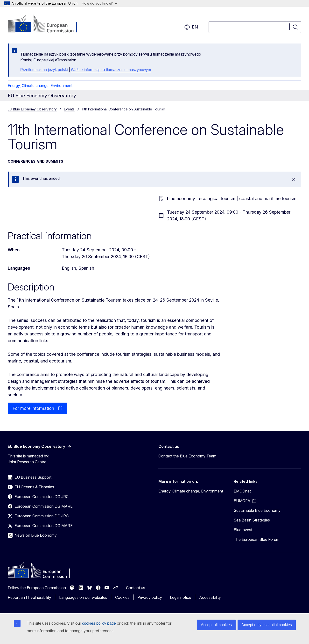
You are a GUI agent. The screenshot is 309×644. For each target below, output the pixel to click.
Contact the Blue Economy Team (187, 456)
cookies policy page (99, 623)
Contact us (136, 588)
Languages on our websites (83, 597)
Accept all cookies (216, 625)
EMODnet (242, 491)
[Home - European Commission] (47, 24)
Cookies (122, 597)
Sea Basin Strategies (252, 520)
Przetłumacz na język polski (44, 70)
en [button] (191, 27)
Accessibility (210, 597)
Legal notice (181, 597)
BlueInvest (243, 530)
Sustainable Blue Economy (257, 510)
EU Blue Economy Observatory (32, 109)
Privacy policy (150, 597)
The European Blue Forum (256, 539)
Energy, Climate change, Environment (40, 86)
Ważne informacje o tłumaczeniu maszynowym (111, 70)
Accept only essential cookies (267, 625)
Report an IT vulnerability (29, 597)
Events (69, 109)
